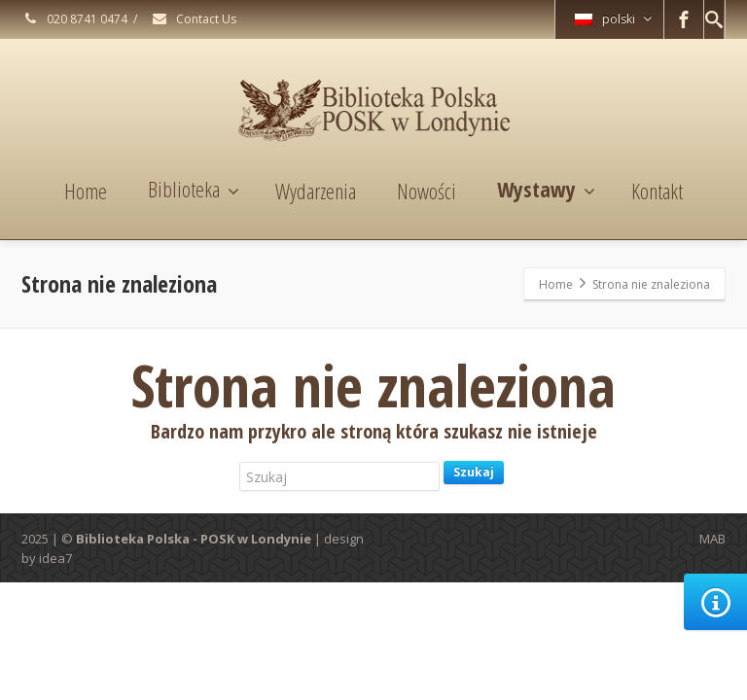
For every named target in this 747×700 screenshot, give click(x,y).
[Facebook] (684, 19)
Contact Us (194, 19)
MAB (712, 539)
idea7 (55, 558)
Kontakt (657, 191)
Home (86, 191)
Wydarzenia (316, 191)
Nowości (427, 191)
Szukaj (474, 472)
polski (613, 19)
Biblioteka (194, 189)
